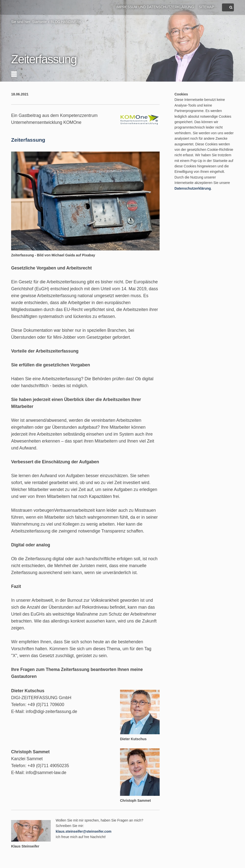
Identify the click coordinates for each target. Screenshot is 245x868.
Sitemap (207, 7)
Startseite (39, 22)
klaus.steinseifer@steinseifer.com (84, 831)
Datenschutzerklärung (193, 188)
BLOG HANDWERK (66, 22)
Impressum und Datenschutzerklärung (155, 7)
